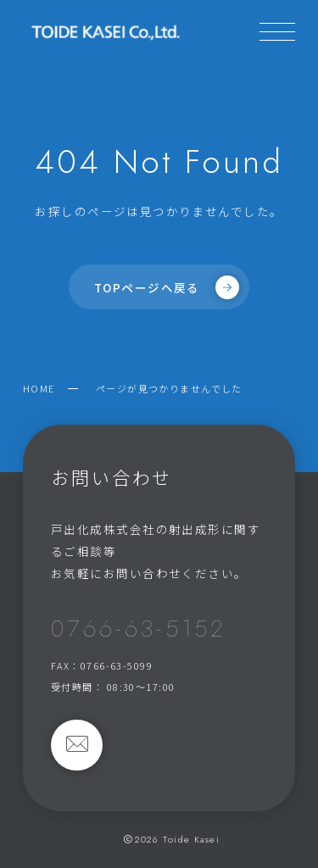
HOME (39, 388)
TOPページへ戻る (167, 287)
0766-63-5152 (138, 629)
